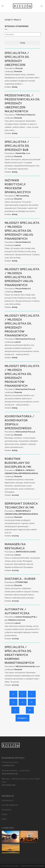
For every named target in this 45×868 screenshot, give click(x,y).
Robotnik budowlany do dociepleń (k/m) (18, 463)
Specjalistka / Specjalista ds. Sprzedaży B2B (17, 146)
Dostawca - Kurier (20, 579)
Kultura (4, 814)
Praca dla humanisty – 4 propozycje (16, 771)
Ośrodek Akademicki (10, 805)
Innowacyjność (8, 800)
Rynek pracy (7, 810)
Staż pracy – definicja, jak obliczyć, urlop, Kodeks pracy (21, 780)
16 (30, 710)
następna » (22, 718)
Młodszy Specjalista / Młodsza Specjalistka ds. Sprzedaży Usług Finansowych (22, 231)
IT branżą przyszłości (10, 762)
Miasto (4, 819)
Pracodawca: (14, 68)
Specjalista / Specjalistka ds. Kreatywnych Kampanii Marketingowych (19, 655)
